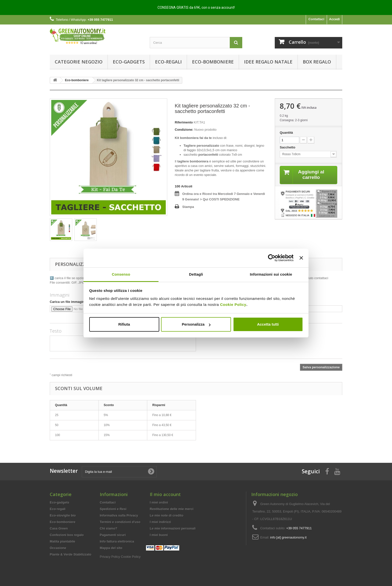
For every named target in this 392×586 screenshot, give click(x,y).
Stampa (188, 207)
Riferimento (184, 122)
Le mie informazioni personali (173, 528)
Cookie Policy (233, 304)
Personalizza (196, 324)
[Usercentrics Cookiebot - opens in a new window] (272, 258)
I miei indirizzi (160, 522)
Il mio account (165, 494)
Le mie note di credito (166, 515)
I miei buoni (159, 535)
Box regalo (317, 62)
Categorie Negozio (79, 62)
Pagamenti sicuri (113, 535)
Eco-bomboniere (213, 62)
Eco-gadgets (129, 62)
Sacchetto (288, 147)
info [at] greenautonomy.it (288, 537)
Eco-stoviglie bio (63, 515)
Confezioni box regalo (67, 535)
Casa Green (59, 528)
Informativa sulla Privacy (119, 515)
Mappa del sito (111, 548)
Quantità (286, 133)
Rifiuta (124, 324)
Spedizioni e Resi (113, 509)
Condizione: (184, 130)
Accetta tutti (268, 324)
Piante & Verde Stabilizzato (70, 554)
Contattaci (316, 19)
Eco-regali (168, 62)
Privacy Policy (110, 557)
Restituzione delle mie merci (172, 509)
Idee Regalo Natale (268, 62)
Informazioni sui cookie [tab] (271, 274)
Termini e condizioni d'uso (120, 522)
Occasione (58, 548)
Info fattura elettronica (117, 541)
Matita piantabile (62, 541)
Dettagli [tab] (196, 274)
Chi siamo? (108, 528)
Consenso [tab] (121, 274)
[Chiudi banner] (301, 258)
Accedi (334, 19)
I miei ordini (159, 502)
